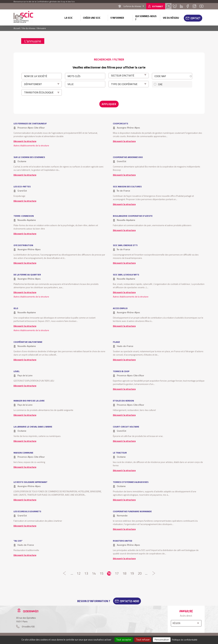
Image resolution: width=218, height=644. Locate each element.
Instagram (194, 6)
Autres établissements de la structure (31, 145)
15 (101, 573)
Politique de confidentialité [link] (185, 640)
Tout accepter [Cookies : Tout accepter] (124, 640)
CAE (160, 84)
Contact (195, 18)
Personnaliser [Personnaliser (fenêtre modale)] (162, 640)
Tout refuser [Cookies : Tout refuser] (143, 640)
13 (86, 573)
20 (140, 573)
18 (124, 573)
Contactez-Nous (129, 601)
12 (79, 573)
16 (109, 573)
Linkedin (181, 6)
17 (117, 573)
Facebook (188, 6)
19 (132, 573)
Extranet (158, 6)
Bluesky (175, 6)
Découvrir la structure (25, 141)
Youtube (201, 6)
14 (94, 573)
